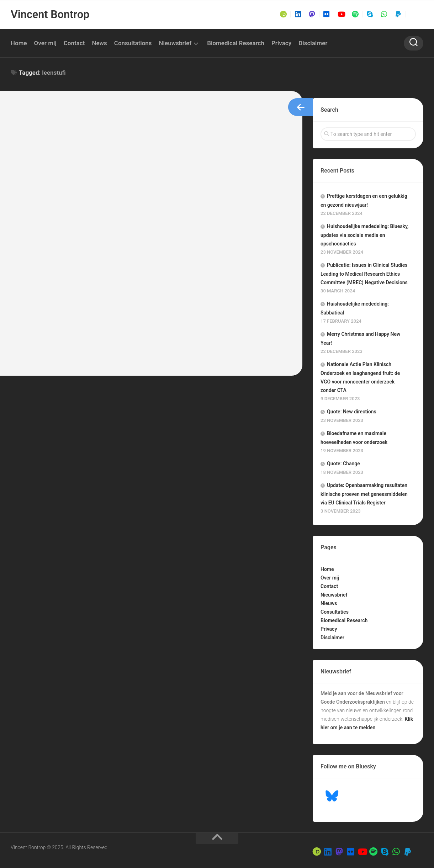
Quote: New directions (352, 412)
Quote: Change (343, 464)
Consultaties (335, 612)
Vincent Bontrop (49, 14)
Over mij (45, 43)
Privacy (281, 43)
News (99, 43)
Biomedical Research (236, 43)
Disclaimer (313, 43)
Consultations (133, 43)
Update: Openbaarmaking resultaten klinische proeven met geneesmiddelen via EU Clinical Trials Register (364, 494)
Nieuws (329, 603)
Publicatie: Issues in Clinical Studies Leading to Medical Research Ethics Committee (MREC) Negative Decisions (364, 274)
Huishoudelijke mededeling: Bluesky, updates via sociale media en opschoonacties (364, 235)
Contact (74, 43)
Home (19, 43)
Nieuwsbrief (175, 43)
